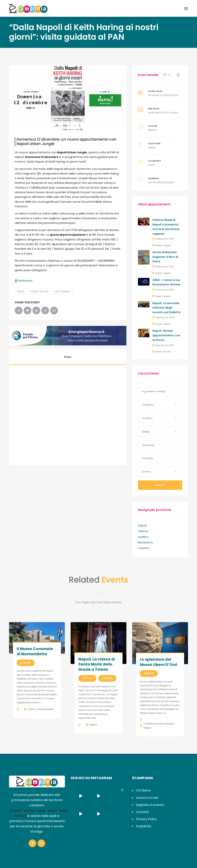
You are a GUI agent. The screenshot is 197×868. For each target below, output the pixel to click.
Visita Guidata (62, 291)
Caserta (144, 548)
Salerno (143, 531)
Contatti (142, 812)
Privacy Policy (146, 819)
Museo (21, 291)
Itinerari (26, 663)
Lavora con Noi (147, 798)
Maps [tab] (68, 357)
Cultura (87, 678)
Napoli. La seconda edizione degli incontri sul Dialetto (167, 308)
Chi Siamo (143, 790)
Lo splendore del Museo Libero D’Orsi (158, 662)
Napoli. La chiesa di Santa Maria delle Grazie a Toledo (97, 664)
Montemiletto (46, 709)
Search (160, 485)
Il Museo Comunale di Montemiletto (35, 651)
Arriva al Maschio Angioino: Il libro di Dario (165, 257)
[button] (159, 405)
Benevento (145, 542)
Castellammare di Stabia (159, 724)
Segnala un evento (150, 805)
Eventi (152, 165)
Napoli (152, 147)
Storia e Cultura (39, 291)
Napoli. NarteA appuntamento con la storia (166, 335)
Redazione (25, 281)
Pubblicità (144, 826)
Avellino (143, 537)
